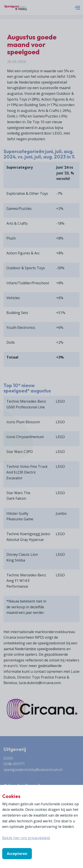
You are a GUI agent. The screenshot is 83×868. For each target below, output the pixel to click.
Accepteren (17, 854)
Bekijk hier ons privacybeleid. (26, 838)
